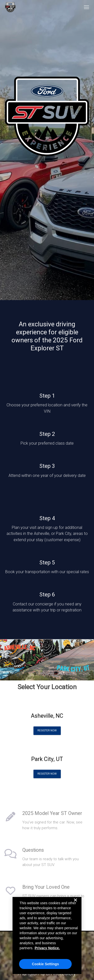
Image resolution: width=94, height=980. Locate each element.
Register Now (47, 727)
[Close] (75, 904)
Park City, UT (47, 760)
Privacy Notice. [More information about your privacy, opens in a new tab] (47, 948)
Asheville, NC (47, 717)
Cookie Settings (45, 964)
